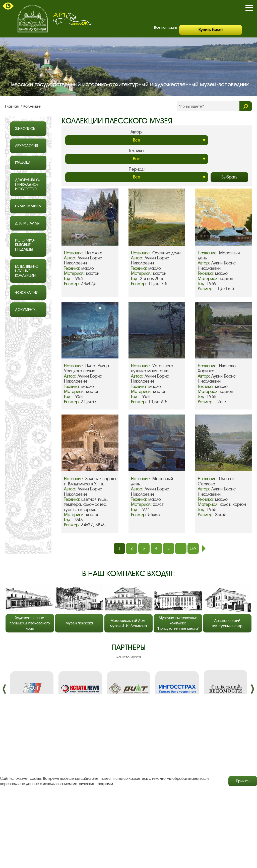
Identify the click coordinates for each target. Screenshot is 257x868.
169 (193, 548)
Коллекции (32, 106)
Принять (243, 781)
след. (204, 549)
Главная (12, 106)
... (181, 548)
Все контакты (165, 27)
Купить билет (211, 30)
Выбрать (229, 177)
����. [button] (4, 689)
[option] (32, 689)
